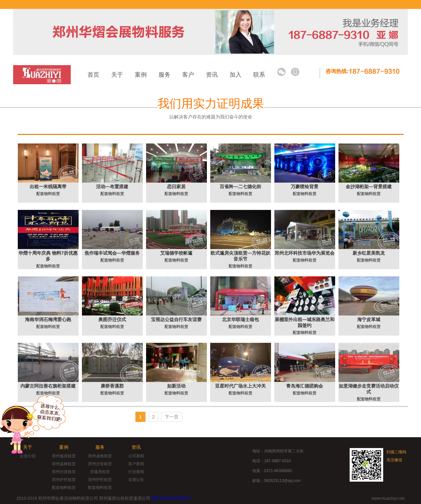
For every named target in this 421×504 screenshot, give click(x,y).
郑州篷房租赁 (64, 456)
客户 (188, 75)
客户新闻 (136, 464)
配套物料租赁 (64, 488)
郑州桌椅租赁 (64, 464)
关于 (117, 75)
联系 (259, 75)
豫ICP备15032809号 (171, 498)
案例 (141, 75)
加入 (235, 75)
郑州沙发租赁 (64, 472)
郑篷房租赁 (100, 472)
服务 (164, 75)
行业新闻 (136, 472)
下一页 (172, 417)
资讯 (212, 75)
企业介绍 (28, 456)
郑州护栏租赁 (64, 480)
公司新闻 (136, 456)
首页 (93, 75)
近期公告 (136, 480)
